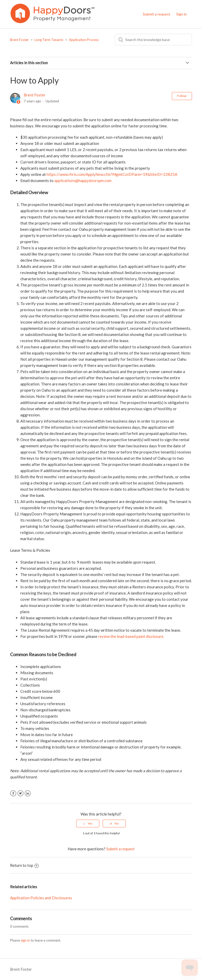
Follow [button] (182, 96)
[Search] (153, 40)
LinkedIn (28, 793)
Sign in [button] (182, 14)
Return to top (24, 865)
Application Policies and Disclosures (41, 898)
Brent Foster (19, 40)
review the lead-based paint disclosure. (131, 636)
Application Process (84, 40)
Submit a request (157, 14)
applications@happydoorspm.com (83, 180)
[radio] (88, 823)
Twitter (20, 793)
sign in (25, 940)
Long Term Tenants (49, 40)
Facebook (13, 793)
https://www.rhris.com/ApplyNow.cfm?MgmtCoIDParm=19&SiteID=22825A (112, 174)
